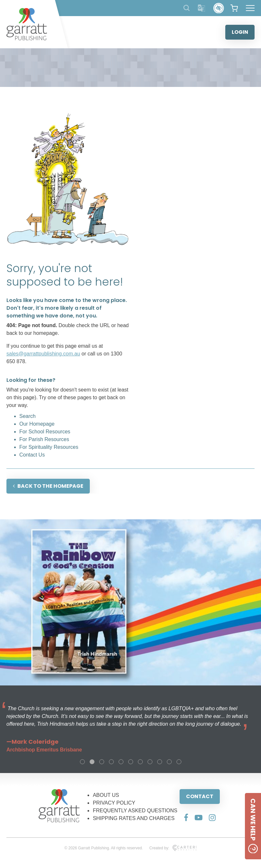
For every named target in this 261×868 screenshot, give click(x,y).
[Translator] (202, 8)
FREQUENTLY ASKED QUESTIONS (135, 811)
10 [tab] (169, 762)
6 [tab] (131, 762)
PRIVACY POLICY (114, 803)
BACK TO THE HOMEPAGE (48, 486)
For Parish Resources (44, 439)
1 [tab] (82, 762)
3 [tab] (102, 762)
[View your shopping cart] (234, 8)
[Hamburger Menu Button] (250, 8)
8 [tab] (150, 762)
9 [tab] (160, 762)
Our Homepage (37, 424)
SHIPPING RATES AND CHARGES (134, 818)
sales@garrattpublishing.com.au (43, 354)
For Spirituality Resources (49, 447)
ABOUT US (106, 795)
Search (28, 416)
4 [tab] (111, 762)
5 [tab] (121, 762)
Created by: (173, 848)
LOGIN (240, 32)
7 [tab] (140, 762)
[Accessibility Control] (219, 8)
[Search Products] (186, 8)
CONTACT (200, 796)
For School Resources (45, 432)
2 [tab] (92, 762)
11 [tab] (179, 762)
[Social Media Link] (186, 817)
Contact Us (32, 455)
